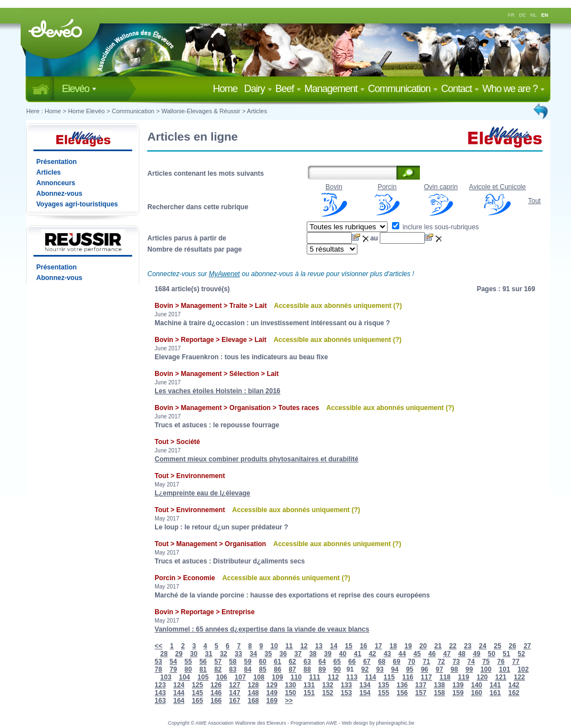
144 (179, 693)
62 (292, 662)
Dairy (258, 89)
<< (158, 646)
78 (158, 669)
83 (233, 669)
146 (216, 693)
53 (158, 662)
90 (337, 669)
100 (486, 669)
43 (387, 654)
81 (203, 669)
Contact (460, 89)
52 (521, 654)
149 (272, 693)
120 (482, 677)
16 (363, 646)
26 (512, 646)
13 (319, 646)
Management (335, 89)
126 (216, 685)
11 (289, 646)
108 (259, 677)
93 (380, 669)
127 (235, 685)
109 (278, 677)
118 (445, 677)
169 (272, 701)
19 (408, 646)
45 (417, 654)
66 (352, 662)
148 (253, 693)
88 (307, 669)
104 (185, 677)
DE (523, 15)
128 (253, 685)
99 (469, 669)
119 (463, 677)
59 (248, 662)
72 (441, 662)
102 (523, 669)
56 (203, 662)
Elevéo (79, 89)
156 (402, 693)
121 (501, 677)
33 (238, 654)
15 (348, 646)
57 (218, 662)
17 (378, 646)
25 (498, 646)
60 (262, 662)
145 (197, 693)
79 (173, 669)
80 (188, 669)
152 (328, 693)
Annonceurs (56, 183)
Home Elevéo (86, 111)
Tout (534, 201)
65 (337, 662)
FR (511, 15)
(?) (397, 306)
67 (367, 662)
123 (160, 685)
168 (253, 701)
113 (352, 677)
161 (495, 693)
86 (277, 669)
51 (507, 654)
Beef (288, 89)
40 (343, 654)
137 (421, 685)
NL (534, 15)
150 (291, 693)
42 (372, 654)
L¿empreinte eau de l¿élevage (202, 493)
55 (188, 662)
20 (423, 646)
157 (421, 693)
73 (456, 662)
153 (346, 693)
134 (365, 685)
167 (235, 701)
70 (411, 662)
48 (461, 654)
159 (458, 693)
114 (370, 677)
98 (454, 669)
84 (248, 669)
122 (519, 677)
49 (476, 654)
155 (384, 693)
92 (365, 669)
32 (223, 654)
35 (268, 654)
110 (296, 677)
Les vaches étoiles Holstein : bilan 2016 (217, 391)
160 (477, 693)
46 (432, 654)
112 (333, 677)
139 (458, 685)
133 (346, 685)
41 (357, 654)
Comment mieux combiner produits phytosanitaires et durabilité (256, 459)
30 (194, 654)
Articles (257, 111)
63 (307, 662)
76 (501, 662)
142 (514, 685)
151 (309, 693)
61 (277, 662)
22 (453, 646)
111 (314, 677)
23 (468, 646)
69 (397, 662)
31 (208, 654)
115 (389, 677)
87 (292, 669)
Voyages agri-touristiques (77, 204)
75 (486, 662)
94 (395, 669)
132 (328, 685)
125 (197, 685)
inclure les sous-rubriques (435, 227)
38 (313, 654)
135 (384, 685)
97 (439, 669)
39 (328, 654)
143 (160, 693)
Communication (403, 89)
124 (179, 685)
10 (274, 646)
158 (439, 693)
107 (240, 677)
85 (262, 669)
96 (425, 669)
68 (382, 662)
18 (393, 646)
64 (322, 662)
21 (438, 646)
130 (291, 685)
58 (233, 662)
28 (164, 654)
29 (179, 654)
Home (228, 89)
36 (283, 654)
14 (334, 646)
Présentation (57, 162)
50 (492, 654)
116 (408, 677)
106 (221, 677)
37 (298, 654)
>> (289, 701)
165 (197, 701)
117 (427, 677)
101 (505, 669)
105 (203, 677)
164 (179, 701)
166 (216, 701)
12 (304, 646)
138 (439, 685)
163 (160, 701)
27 (527, 646)
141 (495, 685)
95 (410, 669)
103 (166, 677)
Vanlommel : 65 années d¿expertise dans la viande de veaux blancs (262, 629)
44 (402, 654)
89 (322, 669)
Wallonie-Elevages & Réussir (200, 111)
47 (447, 654)
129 (272, 685)
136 (402, 685)
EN (545, 15)
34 (253, 654)
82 (218, 669)
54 (173, 662)
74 (471, 662)
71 (426, 662)
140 (477, 685)
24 (483, 646)
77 (516, 662)
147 (235, 693)
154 (365, 693)
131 (309, 685)
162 (514, 693)
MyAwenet (224, 274)
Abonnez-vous (59, 194)
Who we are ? (514, 89)
